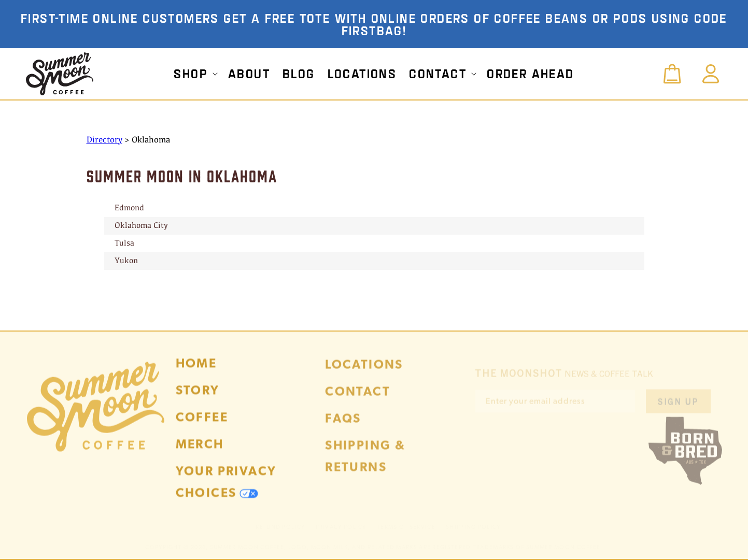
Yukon (126, 261)
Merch (200, 450)
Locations (364, 372)
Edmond (129, 208)
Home (196, 369)
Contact (358, 399)
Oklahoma (151, 140)
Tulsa (124, 243)
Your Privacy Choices (226, 488)
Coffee (202, 423)
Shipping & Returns (365, 463)
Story (198, 396)
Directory (104, 140)
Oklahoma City (141, 226)
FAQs (343, 426)
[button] (195, 74)
